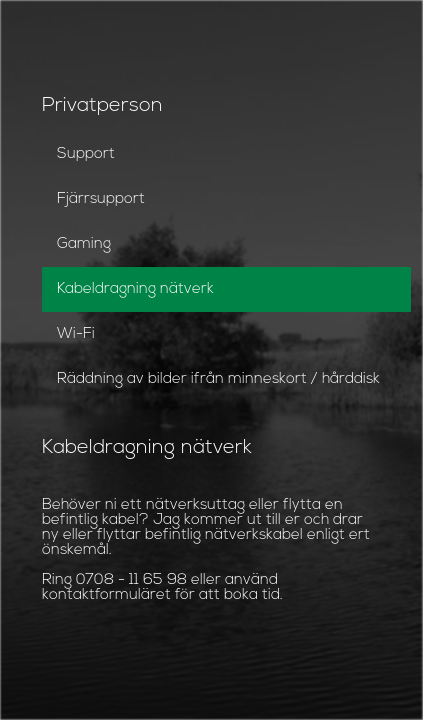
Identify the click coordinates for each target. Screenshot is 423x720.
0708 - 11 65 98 (131, 580)
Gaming (84, 244)
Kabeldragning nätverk (135, 289)
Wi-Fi (76, 334)
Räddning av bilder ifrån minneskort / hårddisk (218, 379)
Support (86, 154)
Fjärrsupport (101, 199)
